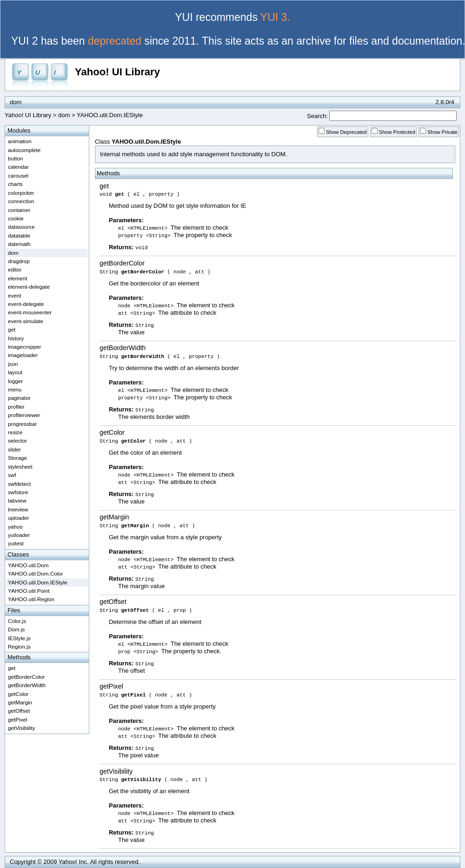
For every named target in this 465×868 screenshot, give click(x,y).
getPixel (111, 686)
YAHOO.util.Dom (28, 565)
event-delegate (26, 304)
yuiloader (19, 535)
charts (15, 184)
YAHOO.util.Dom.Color (36, 573)
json (13, 364)
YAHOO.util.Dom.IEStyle (38, 582)
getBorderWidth (123, 348)
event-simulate (26, 321)
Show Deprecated (346, 132)
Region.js (19, 646)
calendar (18, 167)
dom (64, 115)
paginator (19, 398)
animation (20, 141)
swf (12, 475)
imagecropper (24, 347)
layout (15, 372)
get (104, 186)
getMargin (114, 517)
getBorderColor (122, 263)
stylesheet (20, 467)
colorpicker (21, 193)
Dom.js (16, 629)
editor (15, 269)
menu (15, 389)
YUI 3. (275, 17)
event (15, 295)
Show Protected (397, 132)
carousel (18, 176)
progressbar (22, 424)
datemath (19, 244)
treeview (18, 509)
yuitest (16, 543)
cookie (16, 218)
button (16, 158)
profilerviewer (24, 415)
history (16, 338)
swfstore (18, 492)
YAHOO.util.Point (29, 591)
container (19, 210)
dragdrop (19, 261)
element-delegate (29, 287)
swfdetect (19, 484)
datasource (21, 227)
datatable (19, 235)
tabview (17, 500)
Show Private (442, 132)
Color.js (17, 621)
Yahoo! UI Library (117, 72)
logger (16, 381)
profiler (16, 407)
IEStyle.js (19, 638)
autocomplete (24, 150)
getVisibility (116, 771)
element (18, 278)
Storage (17, 458)
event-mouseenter (30, 312)
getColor (112, 432)
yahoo (15, 527)
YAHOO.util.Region (31, 599)
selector (17, 441)
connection (21, 201)
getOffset (113, 602)
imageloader (23, 355)
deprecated (115, 41)
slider (14, 449)
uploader (19, 518)
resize (15, 432)
